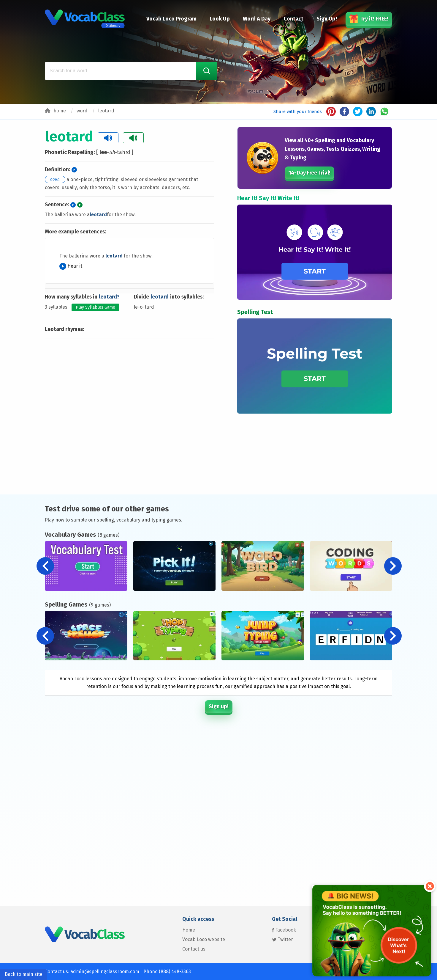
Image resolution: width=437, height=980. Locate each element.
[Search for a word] (131, 71)
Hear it (71, 266)
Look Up (220, 19)
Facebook (284, 930)
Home (189, 930)
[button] (393, 566)
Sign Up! (327, 19)
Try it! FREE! (369, 19)
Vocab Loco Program (171, 19)
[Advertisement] (129, 366)
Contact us (194, 949)
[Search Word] (207, 71)
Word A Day (257, 19)
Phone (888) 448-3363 (167, 972)
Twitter (282, 939)
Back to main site (24, 974)
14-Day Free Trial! (309, 173)
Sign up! (219, 706)
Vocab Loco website (204, 939)
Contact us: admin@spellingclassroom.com (92, 972)
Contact (293, 19)
